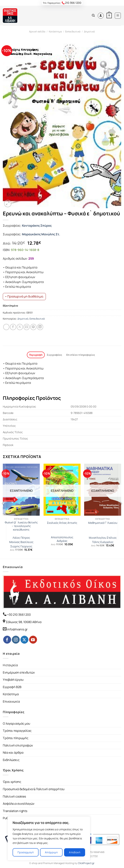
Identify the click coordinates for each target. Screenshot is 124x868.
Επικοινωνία (11, 701)
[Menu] (118, 16)
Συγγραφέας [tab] (54, 355)
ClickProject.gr (86, 863)
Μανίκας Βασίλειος (21, 542)
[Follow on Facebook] (7, 640)
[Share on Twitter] (20, 327)
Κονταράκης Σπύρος (37, 226)
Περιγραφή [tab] (36, 355)
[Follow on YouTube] (33, 640)
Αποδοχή (75, 852)
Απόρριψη (51, 852)
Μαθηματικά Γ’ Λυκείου (103, 523)
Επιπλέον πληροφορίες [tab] (81, 355)
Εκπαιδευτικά (73, 31)
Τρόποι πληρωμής (16, 738)
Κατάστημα (55, 31)
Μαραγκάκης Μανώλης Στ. (41, 234)
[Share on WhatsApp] (6, 327)
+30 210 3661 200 (19, 615)
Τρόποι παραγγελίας (17, 731)
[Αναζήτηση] (93, 15)
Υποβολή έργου (13, 680)
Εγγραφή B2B (12, 687)
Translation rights (15, 811)
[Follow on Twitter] (24, 640)
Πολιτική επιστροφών (18, 745)
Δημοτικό (89, 31)
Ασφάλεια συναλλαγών (19, 804)
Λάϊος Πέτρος (21, 538)
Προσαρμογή (26, 852)
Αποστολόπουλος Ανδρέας (62, 539)
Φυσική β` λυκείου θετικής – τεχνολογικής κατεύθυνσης (21, 526)
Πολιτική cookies (14, 796)
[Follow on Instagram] (16, 640)
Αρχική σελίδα (37, 31)
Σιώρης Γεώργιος (21, 546)
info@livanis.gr (17, 629)
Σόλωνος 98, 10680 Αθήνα (24, 622)
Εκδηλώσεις (11, 760)
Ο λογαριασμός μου (16, 723)
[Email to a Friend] (27, 327)
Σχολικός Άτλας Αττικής (62, 523)
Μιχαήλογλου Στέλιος (103, 538)
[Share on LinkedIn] (40, 327)
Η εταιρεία (10, 665)
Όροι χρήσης (12, 782)
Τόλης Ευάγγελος (103, 542)
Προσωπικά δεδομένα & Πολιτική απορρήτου (34, 789)
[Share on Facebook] (13, 327)
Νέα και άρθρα (13, 753)
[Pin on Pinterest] (33, 327)
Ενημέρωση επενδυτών (19, 672)
